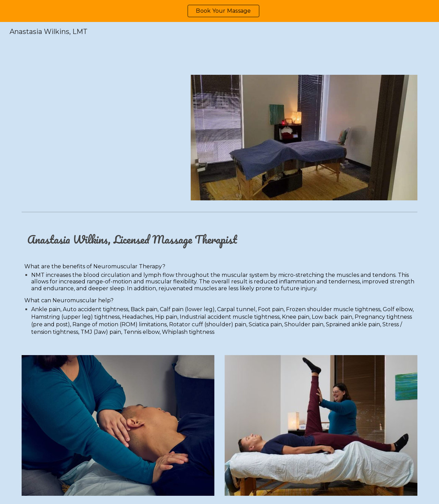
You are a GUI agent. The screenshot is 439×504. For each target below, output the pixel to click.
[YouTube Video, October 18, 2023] (101, 138)
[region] (219, 11)
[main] (219, 281)
